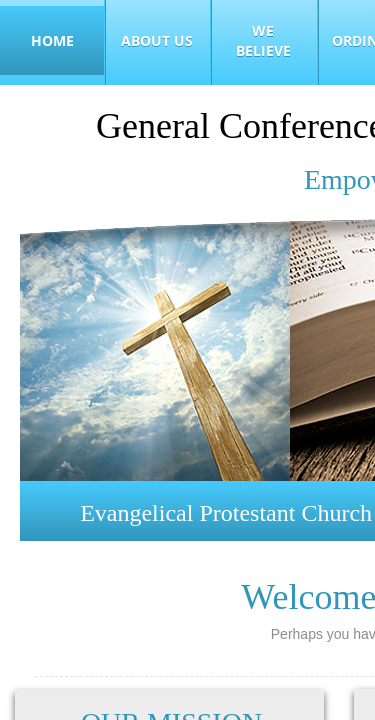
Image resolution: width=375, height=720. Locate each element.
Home (52, 40)
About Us (157, 40)
